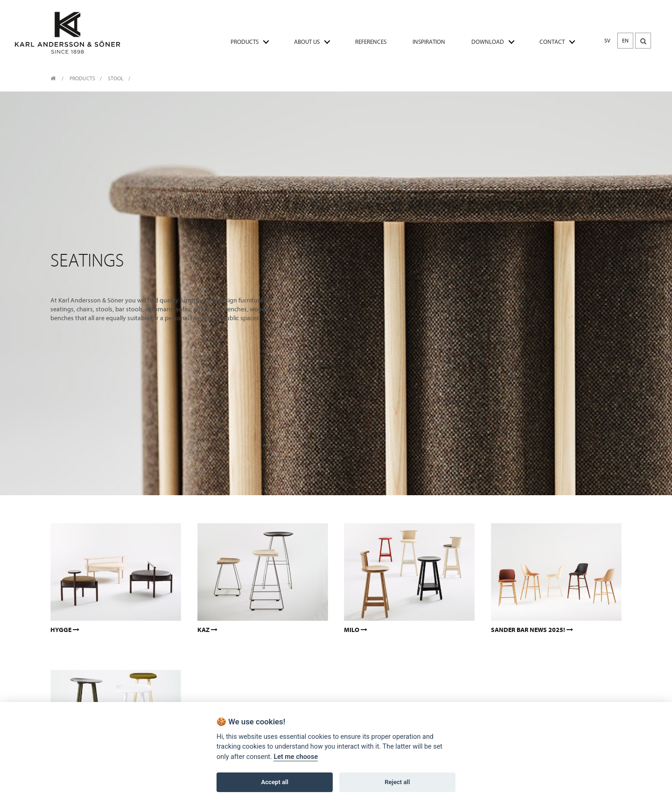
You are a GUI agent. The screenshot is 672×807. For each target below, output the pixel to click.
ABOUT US (307, 42)
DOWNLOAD (488, 42)
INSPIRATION (429, 42)
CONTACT (552, 42)
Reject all (397, 782)
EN (625, 41)
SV (607, 41)
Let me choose (296, 757)
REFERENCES (371, 42)
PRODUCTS (245, 42)
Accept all (275, 782)
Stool (116, 78)
